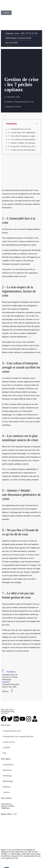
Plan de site (20, 862)
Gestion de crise (9, 742)
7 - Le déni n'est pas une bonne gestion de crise (23, 150)
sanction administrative (18, 337)
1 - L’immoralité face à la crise (20, 129)
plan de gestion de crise (23, 611)
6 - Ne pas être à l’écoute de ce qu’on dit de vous (23, 146)
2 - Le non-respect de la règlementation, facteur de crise (23, 133)
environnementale (9, 312)
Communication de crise (24, 102)
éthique (30, 229)
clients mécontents (19, 551)
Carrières (6, 792)
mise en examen (20, 333)
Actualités (9, 102)
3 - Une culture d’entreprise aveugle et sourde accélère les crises (23, 136)
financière (21, 312)
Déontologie (7, 776)
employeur (24, 254)
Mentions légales (7, 862)
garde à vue (8, 333)
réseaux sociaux (19, 555)
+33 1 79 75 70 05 (8, 812)
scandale (5, 261)
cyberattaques (16, 460)
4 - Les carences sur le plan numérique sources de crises (23, 139)
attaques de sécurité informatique (14, 454)
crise (11, 201)
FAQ (5, 753)
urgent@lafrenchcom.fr (10, 816)
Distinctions (7, 770)
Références (7, 787)
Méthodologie (8, 781)
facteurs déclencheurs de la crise (26, 190)
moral (23, 229)
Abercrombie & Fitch (16, 422)
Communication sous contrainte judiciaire (18, 736)
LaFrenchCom (8, 765)
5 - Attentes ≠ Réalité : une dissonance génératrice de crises (23, 143)
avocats (18, 342)
